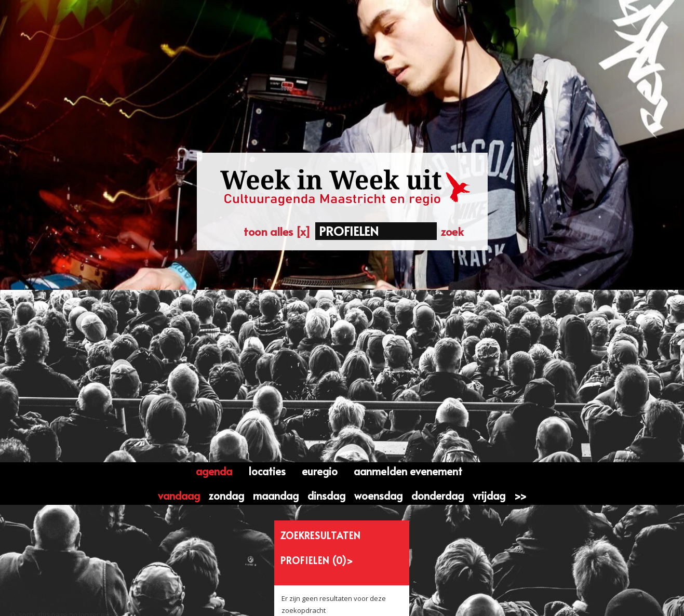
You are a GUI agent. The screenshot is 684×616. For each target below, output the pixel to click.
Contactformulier (242, 596)
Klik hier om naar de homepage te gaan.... (83, 451)
